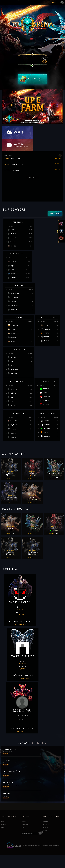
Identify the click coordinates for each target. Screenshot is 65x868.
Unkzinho (13, 229)
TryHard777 (14, 376)
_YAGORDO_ (14, 420)
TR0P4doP (47, 328)
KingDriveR (14, 412)
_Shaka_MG (14, 317)
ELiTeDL (13, 233)
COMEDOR (14, 325)
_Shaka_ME (15, 313)
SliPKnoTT (14, 289)
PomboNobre (15, 281)
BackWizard (14, 285)
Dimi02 (13, 217)
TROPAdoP (47, 324)
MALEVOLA (14, 221)
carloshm (13, 380)
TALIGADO (47, 424)
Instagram (46, 786)
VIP (23, 793)
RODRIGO (46, 376)
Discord (45, 796)
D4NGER (13, 265)
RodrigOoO (14, 297)
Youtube (45, 793)
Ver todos (55, 201)
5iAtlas (13, 261)
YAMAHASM (14, 357)
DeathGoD (46, 384)
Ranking (3, 789)
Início (3, 786)
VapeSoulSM (14, 293)
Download (25, 789)
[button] (58, 118)
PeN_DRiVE (14, 344)
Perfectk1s (14, 393)
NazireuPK (13, 408)
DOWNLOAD (37, 79)
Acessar (5, 741)
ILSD (12, 388)
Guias (3, 793)
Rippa (12, 253)
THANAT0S (14, 361)
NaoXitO (13, 225)
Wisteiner (13, 424)
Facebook (46, 789)
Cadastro (25, 786)
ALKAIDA (46, 392)
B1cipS (46, 313)
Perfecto (13, 416)
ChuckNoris (14, 353)
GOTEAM (46, 320)
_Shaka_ (13, 321)
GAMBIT (13, 384)
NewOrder (47, 316)
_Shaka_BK (14, 329)
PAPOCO (46, 380)
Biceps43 (46, 420)
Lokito (12, 349)
